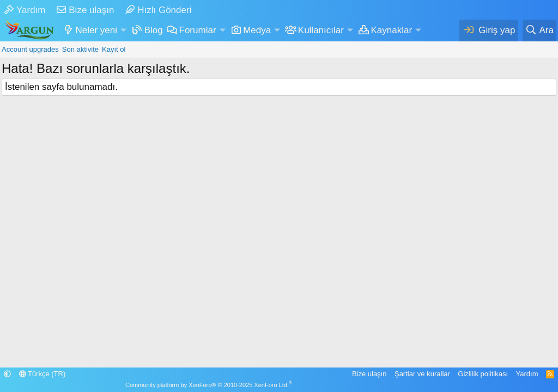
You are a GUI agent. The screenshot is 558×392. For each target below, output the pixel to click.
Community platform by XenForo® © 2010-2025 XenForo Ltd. (209, 385)
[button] (123, 30)
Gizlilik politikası (483, 374)
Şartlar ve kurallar (422, 374)
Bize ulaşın (85, 10)
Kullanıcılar (321, 30)
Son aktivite (80, 49)
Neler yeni (97, 30)
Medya (257, 30)
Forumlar (198, 30)
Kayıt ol (114, 49)
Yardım (25, 10)
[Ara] (539, 30)
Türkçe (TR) (43, 374)
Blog (154, 30)
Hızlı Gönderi (158, 10)
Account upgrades (30, 49)
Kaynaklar (392, 30)
